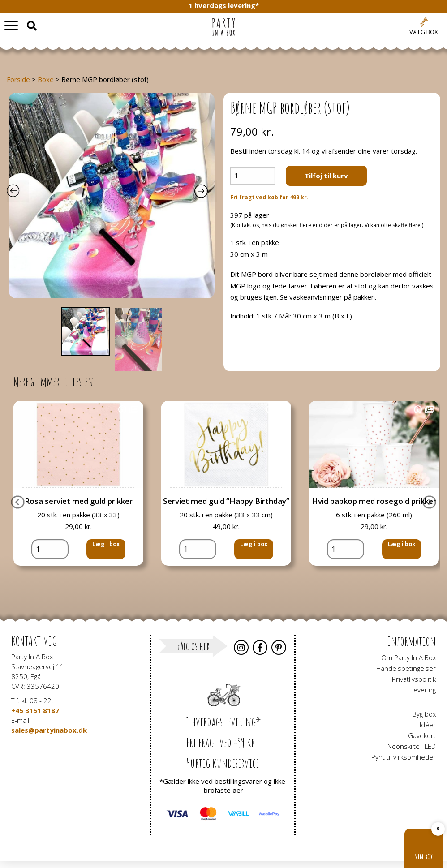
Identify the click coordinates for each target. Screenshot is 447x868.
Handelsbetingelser (406, 668)
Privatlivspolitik (414, 679)
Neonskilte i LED (412, 746)
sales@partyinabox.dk (49, 730)
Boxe (46, 79)
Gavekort (422, 735)
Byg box (424, 714)
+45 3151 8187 (35, 710)
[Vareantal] (253, 176)
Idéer (428, 725)
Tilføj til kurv (326, 176)
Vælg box (424, 32)
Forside (18, 79)
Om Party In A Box (408, 657)
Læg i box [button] (104, 568)
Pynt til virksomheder (404, 757)
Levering (423, 690)
